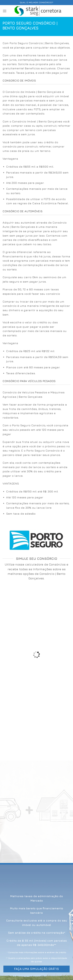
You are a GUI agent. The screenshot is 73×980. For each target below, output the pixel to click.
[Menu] (5, 11)
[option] (36, 185)
